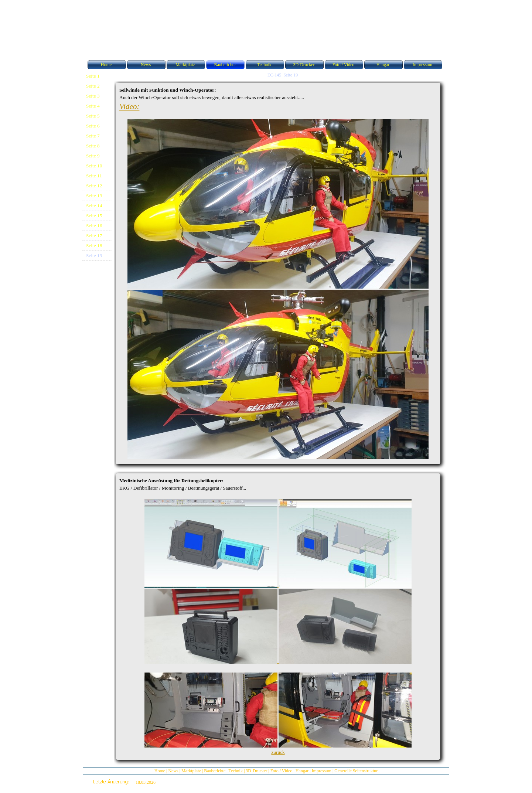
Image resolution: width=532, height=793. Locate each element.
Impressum (322, 771)
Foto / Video (282, 771)
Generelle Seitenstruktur (356, 771)
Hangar (302, 771)
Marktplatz (191, 771)
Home (160, 771)
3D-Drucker (256, 771)
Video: (129, 106)
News (173, 771)
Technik (235, 771)
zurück (278, 752)
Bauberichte (215, 771)
